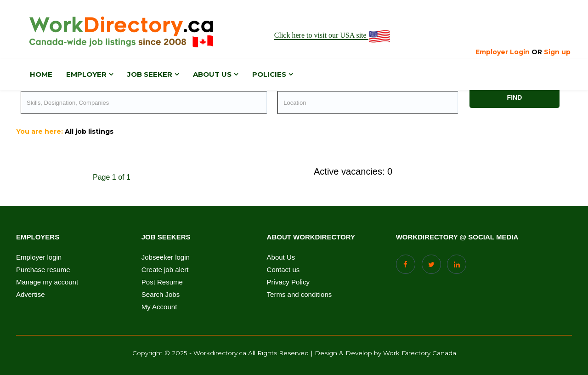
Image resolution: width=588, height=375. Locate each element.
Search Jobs (161, 295)
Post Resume (162, 282)
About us (212, 74)
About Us (281, 257)
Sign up (557, 52)
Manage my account (47, 282)
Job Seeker (150, 74)
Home (41, 74)
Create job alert (165, 270)
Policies (269, 74)
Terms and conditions (300, 295)
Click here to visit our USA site (333, 36)
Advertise (31, 295)
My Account (159, 307)
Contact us (283, 270)
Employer (86, 74)
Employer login (39, 257)
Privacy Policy (288, 282)
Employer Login (503, 52)
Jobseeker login (166, 257)
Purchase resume (43, 270)
